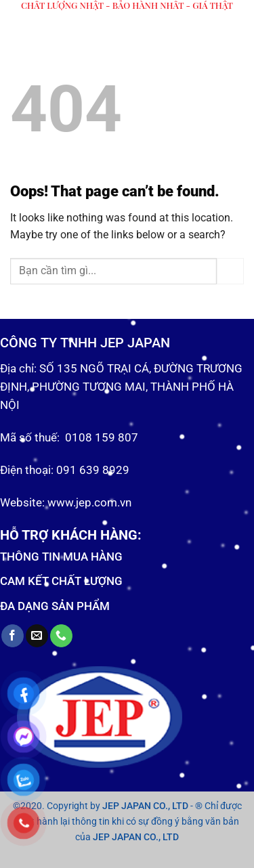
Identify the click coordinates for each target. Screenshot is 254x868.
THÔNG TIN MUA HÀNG (61, 557)
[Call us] (61, 636)
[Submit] (230, 271)
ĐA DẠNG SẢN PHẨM (55, 606)
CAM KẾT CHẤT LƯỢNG (61, 581)
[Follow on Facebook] (13, 636)
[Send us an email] (37, 636)
